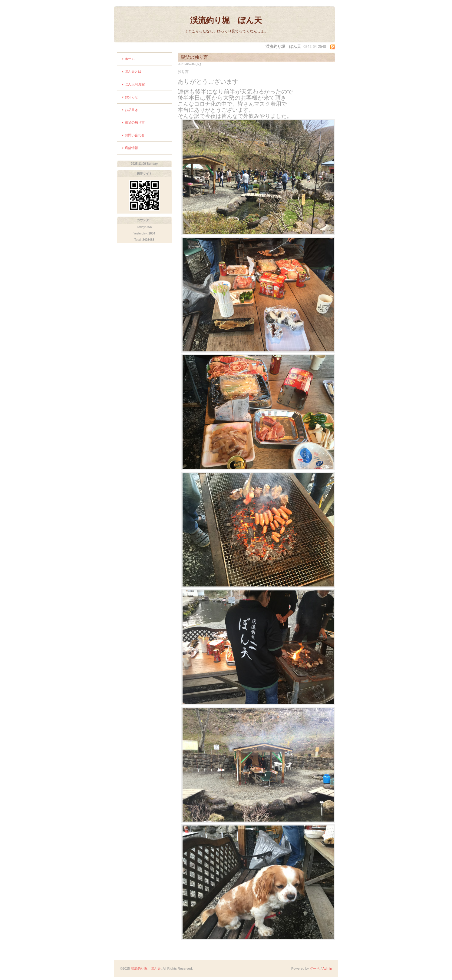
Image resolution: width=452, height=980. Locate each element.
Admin (327, 968)
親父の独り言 (135, 122)
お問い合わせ (135, 135)
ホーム (130, 59)
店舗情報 (131, 148)
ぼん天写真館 (135, 84)
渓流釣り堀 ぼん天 (226, 20)
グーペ (315, 968)
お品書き (131, 110)
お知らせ (131, 97)
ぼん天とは (133, 71)
